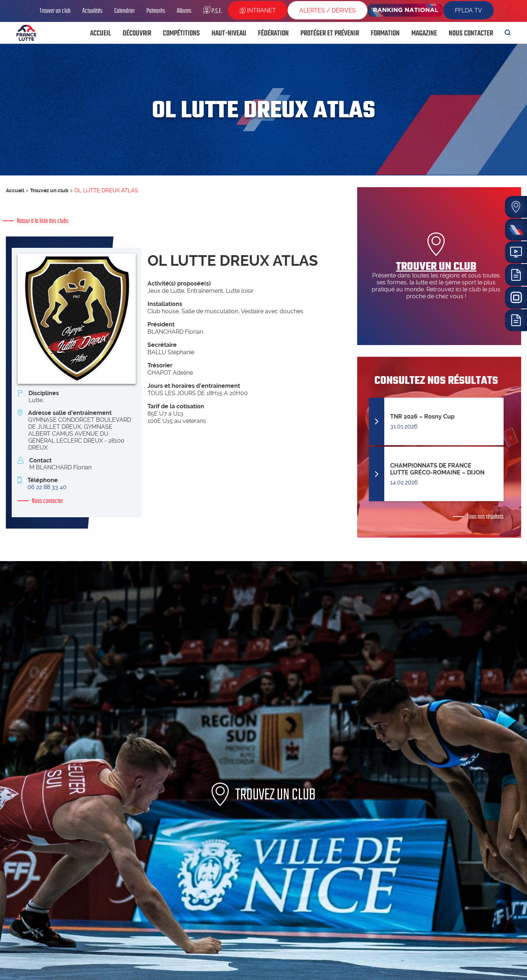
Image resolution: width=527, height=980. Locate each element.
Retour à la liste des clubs (43, 221)
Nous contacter (47, 501)
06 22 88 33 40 (47, 487)
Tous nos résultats (485, 517)
